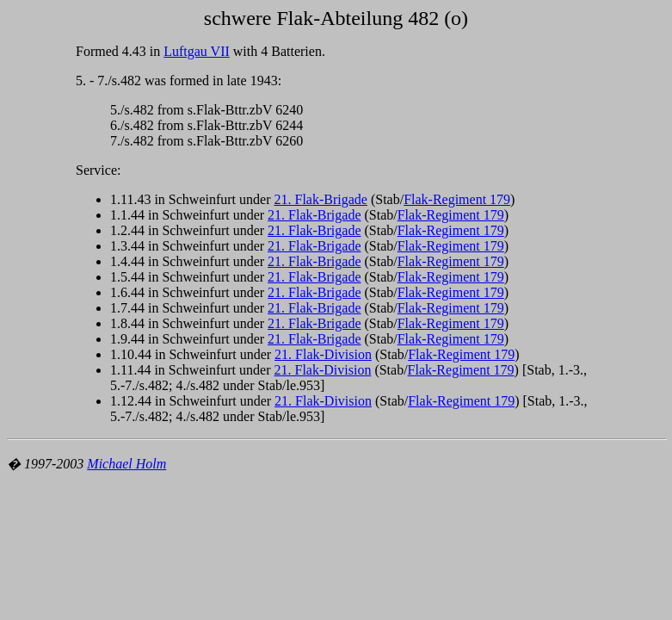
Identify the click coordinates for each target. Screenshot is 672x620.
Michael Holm (126, 464)
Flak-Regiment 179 (457, 199)
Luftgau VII (197, 51)
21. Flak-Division (323, 354)
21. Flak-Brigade (320, 199)
